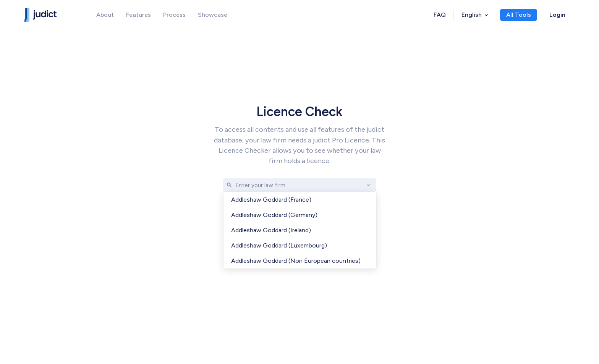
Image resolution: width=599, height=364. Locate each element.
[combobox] (236, 185)
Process (174, 15)
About (105, 15)
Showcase (213, 15)
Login (557, 15)
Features (138, 15)
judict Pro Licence (341, 140)
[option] (300, 200)
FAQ (440, 15)
